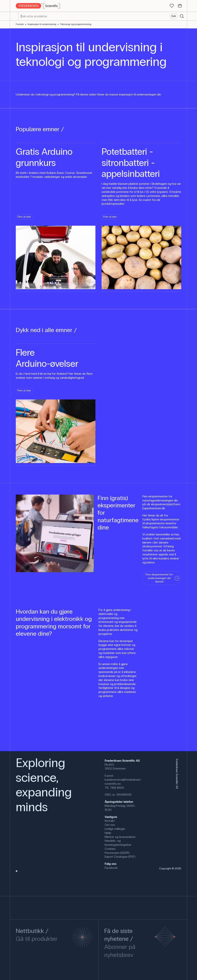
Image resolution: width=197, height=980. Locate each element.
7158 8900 (117, 788)
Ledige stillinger (115, 829)
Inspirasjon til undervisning (42, 24)
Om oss (110, 825)
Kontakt (110, 821)
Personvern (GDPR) (117, 853)
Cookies (110, 849)
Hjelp (108, 833)
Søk (174, 16)
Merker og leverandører (120, 837)
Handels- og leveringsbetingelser (118, 843)
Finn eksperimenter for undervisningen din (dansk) (162, 578)
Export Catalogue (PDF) (120, 857)
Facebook (111, 868)
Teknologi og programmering (76, 24)
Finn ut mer (24, 217)
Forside (20, 24)
